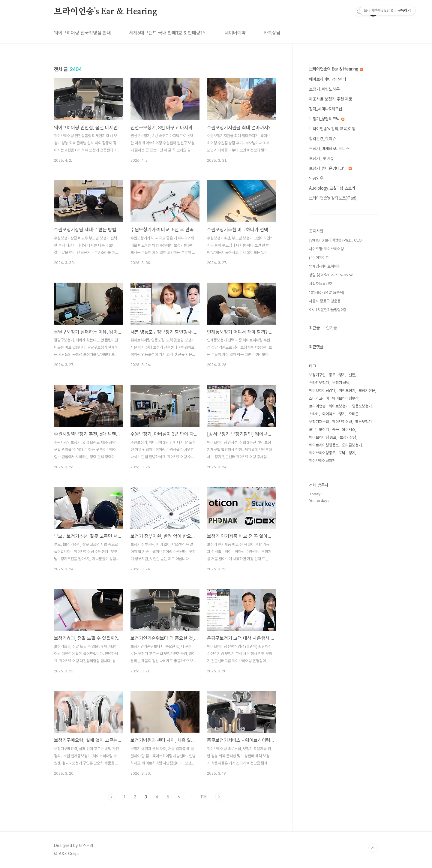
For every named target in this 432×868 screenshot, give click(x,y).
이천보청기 (347, 390)
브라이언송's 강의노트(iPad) (333, 198)
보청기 (324, 429)
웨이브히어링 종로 (323, 437)
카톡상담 (272, 33)
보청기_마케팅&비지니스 (329, 149)
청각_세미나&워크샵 (326, 109)
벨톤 (352, 375)
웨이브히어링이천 (322, 461)
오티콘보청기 (352, 445)
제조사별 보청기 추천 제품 (331, 99)
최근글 (314, 328)
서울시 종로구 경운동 (325, 301)
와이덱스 (349, 429)
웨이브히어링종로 (322, 453)
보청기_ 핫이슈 (321, 158)
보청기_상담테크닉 (327, 119)
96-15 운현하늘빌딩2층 (328, 310)
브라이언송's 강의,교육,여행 (332, 129)
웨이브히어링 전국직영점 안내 (82, 33)
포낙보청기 (347, 453)
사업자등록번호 (321, 284)
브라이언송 (317, 406)
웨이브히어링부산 (345, 398)
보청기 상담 (341, 383)
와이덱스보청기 (334, 414)
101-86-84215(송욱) (327, 292)
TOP (373, 848)
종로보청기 (337, 375)
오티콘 (354, 414)
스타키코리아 (319, 398)
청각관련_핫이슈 (322, 139)
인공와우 (316, 178)
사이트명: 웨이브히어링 (326, 249)
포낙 (312, 429)
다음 (219, 797)
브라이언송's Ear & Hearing (106, 12)
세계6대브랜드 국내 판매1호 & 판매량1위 (168, 33)
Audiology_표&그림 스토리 (332, 188)
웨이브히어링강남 (322, 390)
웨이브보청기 (339, 406)
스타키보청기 (319, 383)
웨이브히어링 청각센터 (328, 79)
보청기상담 (348, 437)
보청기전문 (367, 390)
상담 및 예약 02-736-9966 (331, 275)
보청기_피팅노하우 (324, 89)
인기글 (331, 328)
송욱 (335, 429)
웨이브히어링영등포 (324, 445)
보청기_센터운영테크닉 (330, 168)
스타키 (314, 414)
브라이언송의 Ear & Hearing (336, 69)
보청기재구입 (319, 422)
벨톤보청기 (363, 422)
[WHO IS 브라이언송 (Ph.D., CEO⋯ (337, 240)
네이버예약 (235, 33)
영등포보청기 (362, 406)
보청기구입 (317, 375)
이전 (112, 797)
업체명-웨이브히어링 (325, 266)
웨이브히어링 (342, 422)
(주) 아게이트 (319, 258)
